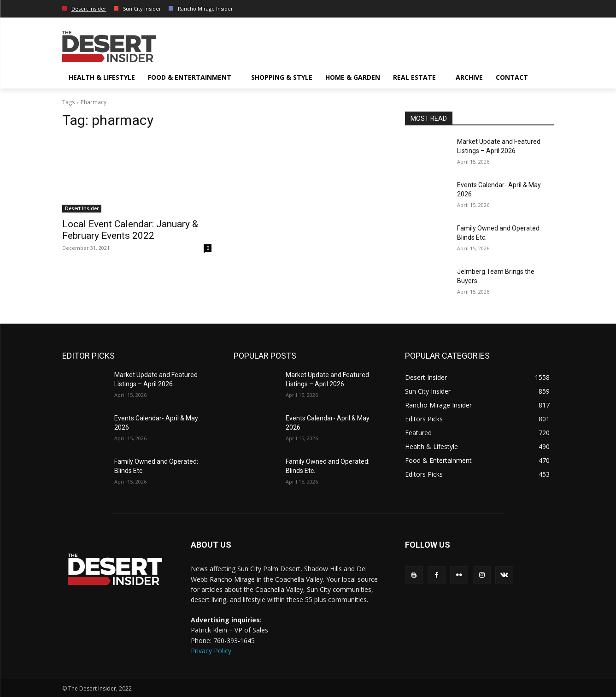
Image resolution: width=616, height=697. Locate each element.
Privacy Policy (211, 651)
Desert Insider (82, 208)
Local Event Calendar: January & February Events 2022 (130, 230)
